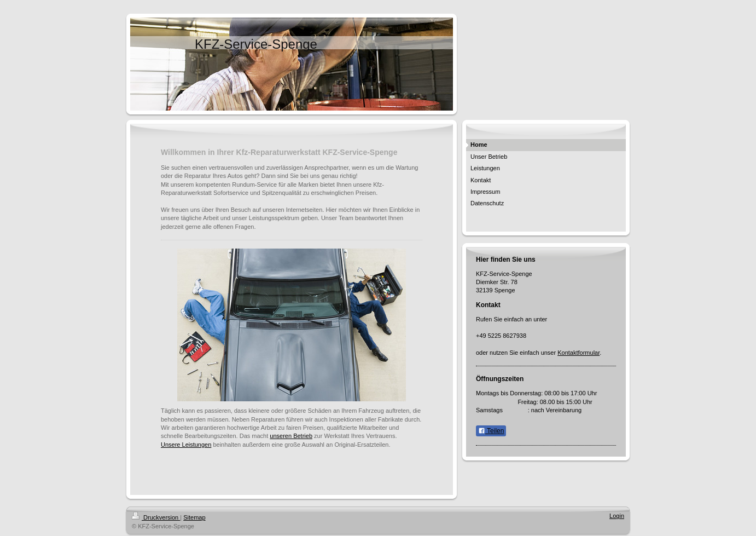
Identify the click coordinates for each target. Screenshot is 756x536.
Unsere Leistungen (186, 445)
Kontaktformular (578, 353)
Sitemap (194, 517)
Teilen (491, 431)
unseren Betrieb (291, 436)
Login (617, 516)
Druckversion (156, 517)
